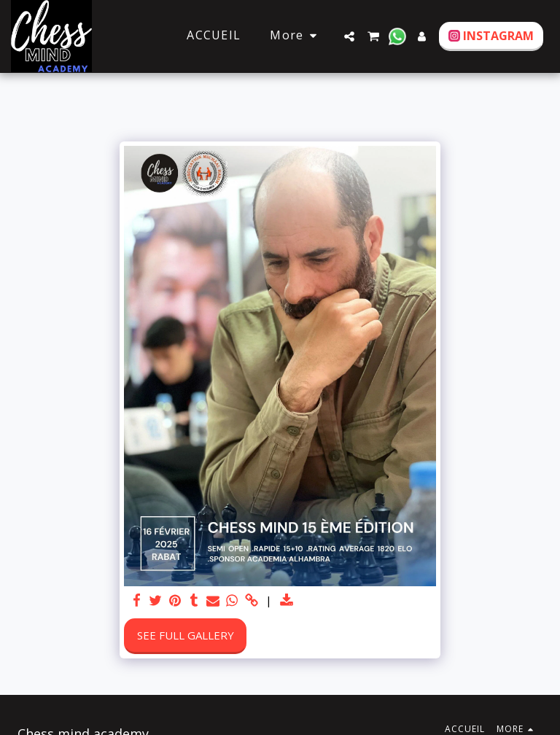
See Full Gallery (186, 635)
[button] (349, 36)
